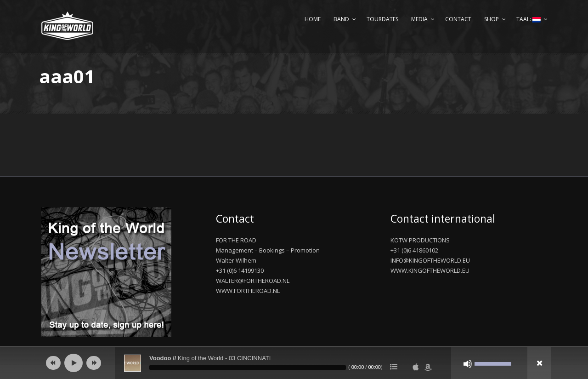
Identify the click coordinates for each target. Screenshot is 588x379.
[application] (294, 363)
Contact (458, 19)
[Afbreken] (468, 364)
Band (341, 19)
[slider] (248, 368)
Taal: (529, 19)
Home (313, 19)
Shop (492, 19)
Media (419, 19)
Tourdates (382, 19)
